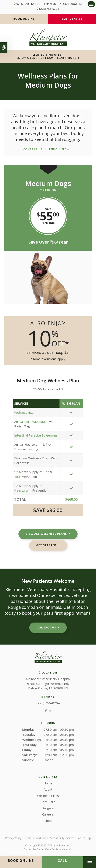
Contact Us (46, 628)
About (48, 789)
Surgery (48, 808)
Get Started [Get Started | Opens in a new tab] (46, 545)
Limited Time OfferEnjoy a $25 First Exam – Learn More (46, 56)
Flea (46, 472)
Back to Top (84, 838)
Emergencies (72, 19)
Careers (48, 814)
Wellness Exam (25, 412)
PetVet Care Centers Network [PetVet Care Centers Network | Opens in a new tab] (54, 849)
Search (70, 838)
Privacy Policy (13, 838)
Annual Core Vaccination (32, 422)
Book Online (24, 19)
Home (48, 783)
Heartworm (23, 490)
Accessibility (57, 838)
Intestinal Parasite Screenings (36, 435)
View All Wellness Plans (46, 534)
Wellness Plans (48, 796)
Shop (48, 821)
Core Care (48, 802)
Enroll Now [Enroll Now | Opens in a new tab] (59, 149)
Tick (17, 477)
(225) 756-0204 (49, 9)
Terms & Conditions (35, 838)
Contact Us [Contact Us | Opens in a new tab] (33, 149)
